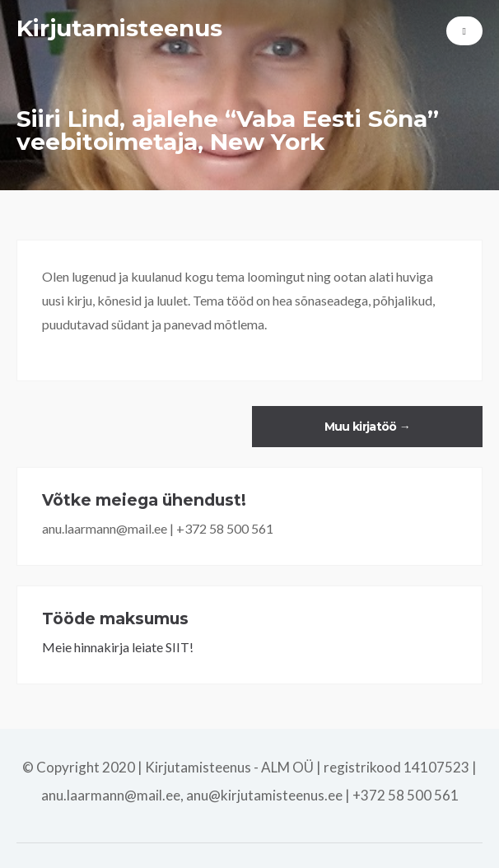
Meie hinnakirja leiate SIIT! (118, 647)
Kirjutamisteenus (119, 28)
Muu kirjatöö (367, 427)
